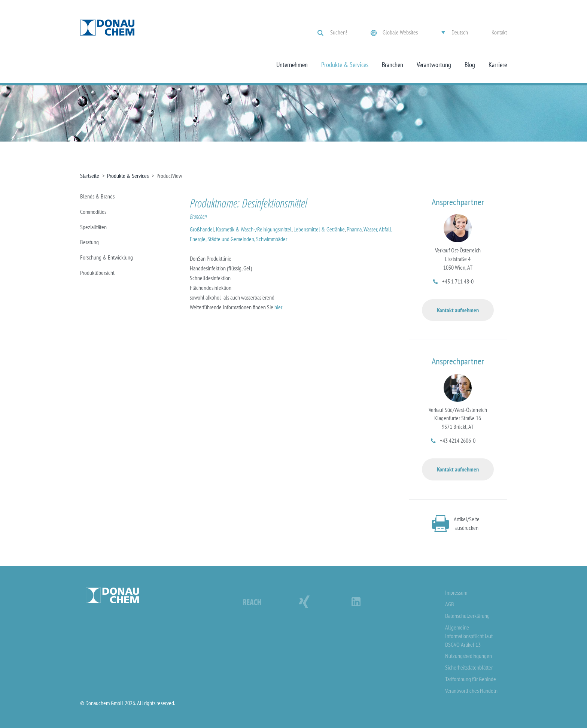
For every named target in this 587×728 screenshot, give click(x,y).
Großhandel (202, 229)
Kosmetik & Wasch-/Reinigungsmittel (254, 229)
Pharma (354, 229)
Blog (470, 65)
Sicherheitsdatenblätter (469, 667)
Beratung (89, 242)
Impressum (456, 592)
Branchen (393, 65)
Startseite (90, 176)
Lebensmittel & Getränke (319, 229)
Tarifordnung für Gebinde (471, 679)
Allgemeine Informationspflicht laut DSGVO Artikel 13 (469, 636)
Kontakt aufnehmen (458, 310)
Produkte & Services (345, 65)
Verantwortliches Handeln (471, 691)
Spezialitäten (93, 227)
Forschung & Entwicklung (107, 257)
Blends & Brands (97, 196)
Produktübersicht (97, 273)
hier (278, 307)
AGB (450, 604)
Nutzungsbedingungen (469, 656)
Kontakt (499, 32)
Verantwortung (434, 65)
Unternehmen (292, 65)
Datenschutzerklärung (467, 616)
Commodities (93, 212)
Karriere (498, 65)
